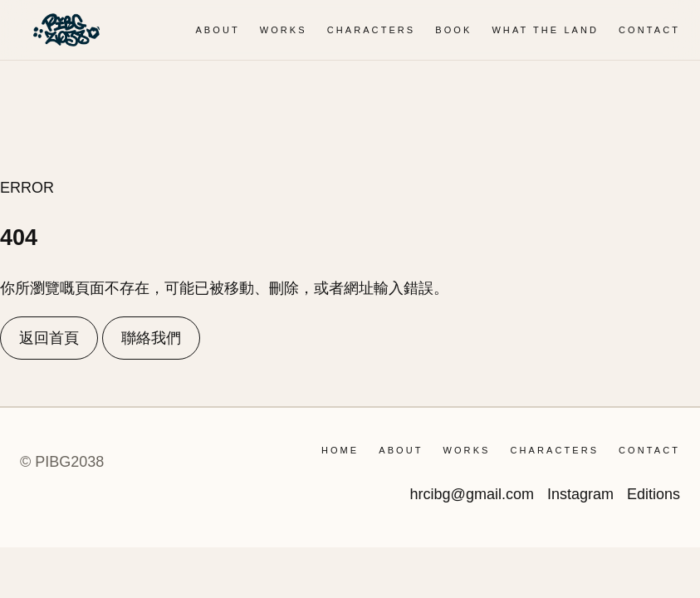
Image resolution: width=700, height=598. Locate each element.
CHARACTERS (372, 30)
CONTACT (649, 30)
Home (340, 450)
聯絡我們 (151, 338)
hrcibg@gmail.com (472, 494)
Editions (653, 494)
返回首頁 (49, 338)
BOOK (453, 30)
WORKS (284, 30)
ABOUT (217, 30)
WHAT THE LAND (545, 30)
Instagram (580, 494)
